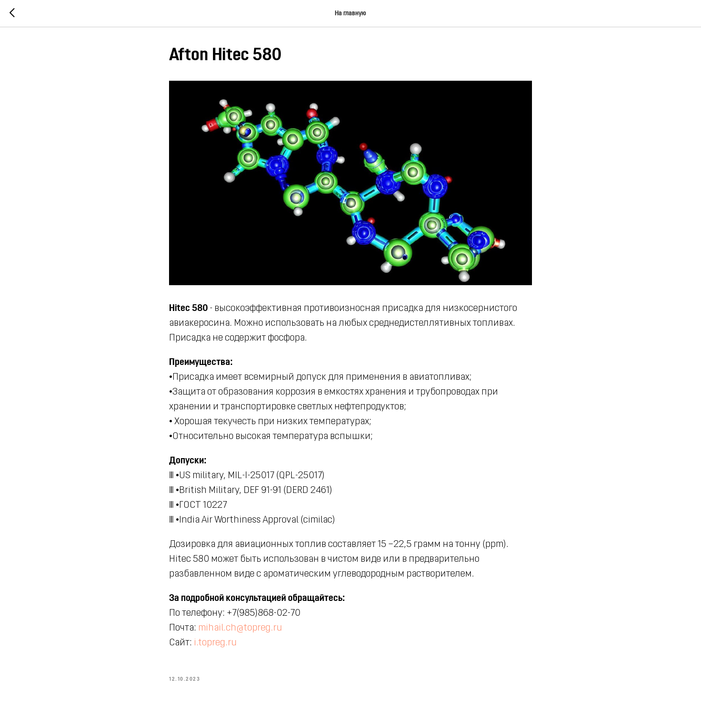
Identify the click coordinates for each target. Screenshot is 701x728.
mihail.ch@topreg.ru (240, 628)
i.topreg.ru (215, 643)
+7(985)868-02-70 (264, 613)
